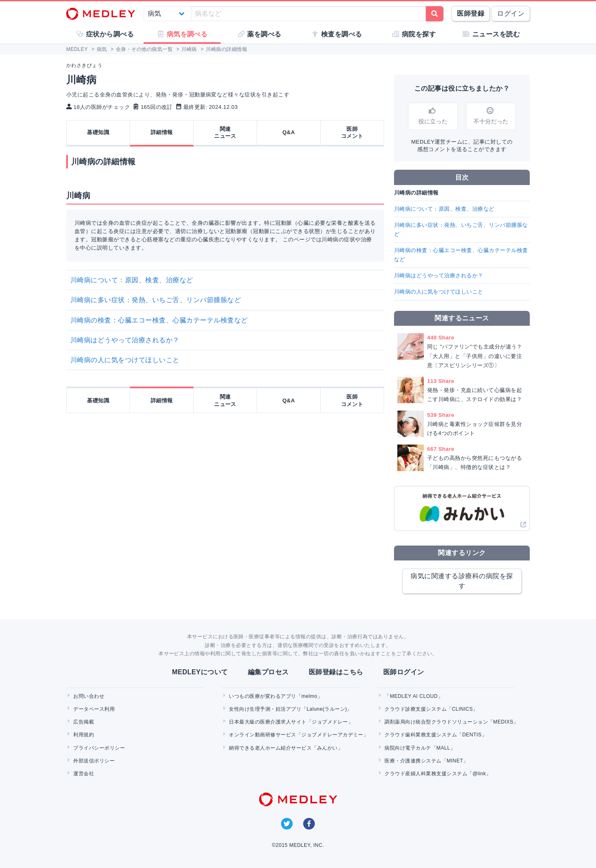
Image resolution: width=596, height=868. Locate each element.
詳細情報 (162, 132)
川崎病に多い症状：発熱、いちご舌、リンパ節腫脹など (156, 300)
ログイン (511, 13)
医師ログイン (404, 672)
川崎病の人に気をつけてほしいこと (125, 360)
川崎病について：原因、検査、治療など (135, 280)
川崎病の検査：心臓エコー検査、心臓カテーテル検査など (162, 320)
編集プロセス (268, 672)
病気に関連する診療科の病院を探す (462, 581)
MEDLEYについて (200, 672)
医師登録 (471, 13)
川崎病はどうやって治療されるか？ (125, 340)
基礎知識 (98, 132)
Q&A (288, 132)
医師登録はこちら (336, 672)
